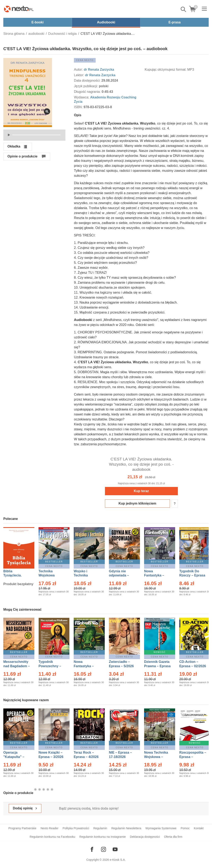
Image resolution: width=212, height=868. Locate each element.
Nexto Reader (49, 828)
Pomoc (185, 828)
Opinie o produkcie (22, 156)
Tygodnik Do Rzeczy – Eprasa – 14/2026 (192, 576)
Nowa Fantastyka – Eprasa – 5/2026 (86, 666)
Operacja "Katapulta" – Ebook (14, 757)
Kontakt (199, 828)
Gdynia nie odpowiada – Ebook (119, 576)
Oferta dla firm (173, 837)
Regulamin (100, 828)
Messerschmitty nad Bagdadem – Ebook (17, 666)
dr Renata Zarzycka (99, 70)
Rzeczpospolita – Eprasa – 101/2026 (193, 757)
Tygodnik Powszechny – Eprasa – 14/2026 (52, 666)
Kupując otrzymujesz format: (166, 70)
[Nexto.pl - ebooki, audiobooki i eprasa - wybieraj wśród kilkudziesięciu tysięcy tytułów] (19, 9)
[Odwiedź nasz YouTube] (115, 849)
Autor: (79, 70)
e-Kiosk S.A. (118, 860)
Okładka (14, 146)
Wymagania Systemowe (161, 828)
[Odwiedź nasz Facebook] (92, 849)
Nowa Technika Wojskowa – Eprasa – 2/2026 (157, 757)
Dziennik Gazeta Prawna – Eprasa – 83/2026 (157, 666)
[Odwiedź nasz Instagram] (104, 849)
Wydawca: (82, 97)
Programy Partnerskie (22, 828)
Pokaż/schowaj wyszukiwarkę (184, 9)
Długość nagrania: (88, 92)
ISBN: (79, 107)
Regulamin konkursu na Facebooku (52, 837)
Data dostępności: (88, 81)
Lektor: (79, 75)
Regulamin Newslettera (126, 828)
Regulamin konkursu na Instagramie (102, 837)
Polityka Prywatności (76, 828)
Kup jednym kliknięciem (137, 503)
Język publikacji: (86, 86)
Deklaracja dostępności (145, 837)
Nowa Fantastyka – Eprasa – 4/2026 (157, 576)
